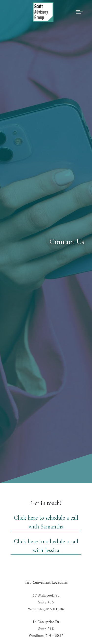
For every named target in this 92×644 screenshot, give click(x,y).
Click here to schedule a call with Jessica (46, 546)
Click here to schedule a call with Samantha (46, 522)
